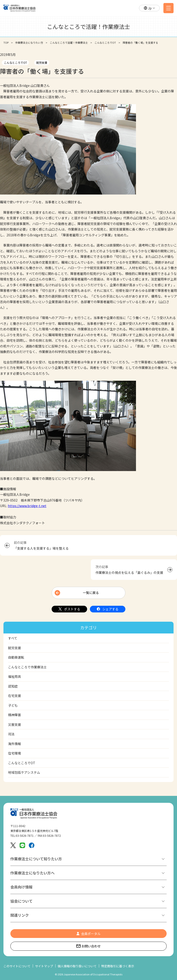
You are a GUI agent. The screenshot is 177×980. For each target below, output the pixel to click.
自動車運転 (16, 657)
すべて (13, 638)
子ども (13, 705)
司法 (11, 734)
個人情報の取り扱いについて (77, 966)
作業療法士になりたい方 (29, 43)
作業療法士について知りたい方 (36, 859)
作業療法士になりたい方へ (32, 873)
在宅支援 (15, 696)
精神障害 (15, 715)
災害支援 (15, 724)
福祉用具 (15, 676)
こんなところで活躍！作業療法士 (69, 43)
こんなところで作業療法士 (27, 667)
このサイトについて (17, 966)
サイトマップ (44, 966)
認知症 (13, 686)
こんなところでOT (105, 43)
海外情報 (15, 744)
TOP (6, 43)
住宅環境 (15, 753)
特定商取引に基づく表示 (118, 966)
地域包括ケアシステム (24, 772)
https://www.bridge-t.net (27, 506)
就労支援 (42, 62)
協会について (21, 901)
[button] (149, 8)
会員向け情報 (21, 887)
